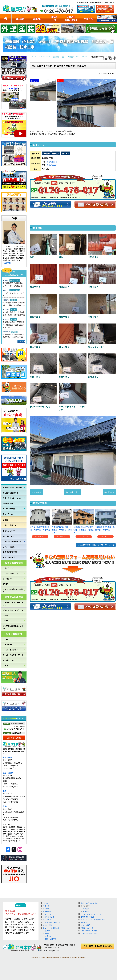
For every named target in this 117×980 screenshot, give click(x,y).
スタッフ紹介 (85, 925)
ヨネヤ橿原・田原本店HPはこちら (98, 946)
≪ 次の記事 (36, 492)
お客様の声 (47, 911)
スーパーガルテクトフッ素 (13, 655)
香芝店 (48, 931)
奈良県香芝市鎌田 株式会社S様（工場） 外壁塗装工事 (14, 304)
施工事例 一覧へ (73, 492)
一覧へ (21, 342)
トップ (6, 19)
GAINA (5, 584)
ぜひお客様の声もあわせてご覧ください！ (95, 545)
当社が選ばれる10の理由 (12, 488)
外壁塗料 (86, 909)
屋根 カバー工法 (9, 557)
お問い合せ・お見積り (14, 738)
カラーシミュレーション (12, 498)
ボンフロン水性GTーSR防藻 (13, 590)
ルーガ (5, 665)
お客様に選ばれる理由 (71, 19)
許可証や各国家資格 (10, 493)
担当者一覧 (54, 19)
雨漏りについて (9, 531)
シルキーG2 (7, 644)
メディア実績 (48, 925)
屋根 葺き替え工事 (10, 552)
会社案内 (37, 19)
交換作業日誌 (8, 503)
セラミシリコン (9, 568)
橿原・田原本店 (51, 939)
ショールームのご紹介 (107, 19)
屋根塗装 (56, 153)
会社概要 (84, 922)
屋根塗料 (86, 911)
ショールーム (8, 514)
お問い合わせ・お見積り (89, 931)
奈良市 (5, 806)
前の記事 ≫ (109, 492)
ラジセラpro (8, 579)
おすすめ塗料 (85, 906)
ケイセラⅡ (7, 615)
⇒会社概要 (7, 263)
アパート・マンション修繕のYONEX (94, 920)
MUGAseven (52, 165)
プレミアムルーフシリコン (13, 610)
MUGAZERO (52, 162)
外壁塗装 (46, 153)
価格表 (5, 520)
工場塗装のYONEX (87, 917)
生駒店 (48, 933)
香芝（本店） (8, 757)
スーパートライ (9, 660)
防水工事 (66, 153)
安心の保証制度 (9, 509)
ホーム (45, 903)
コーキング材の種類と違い (13, 542)
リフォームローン (10, 525)
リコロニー (7, 639)
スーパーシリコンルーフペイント (13, 294)
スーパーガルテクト (10, 650)
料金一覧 (88, 19)
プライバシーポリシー (89, 933)
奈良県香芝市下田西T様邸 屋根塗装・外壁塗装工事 (14, 336)
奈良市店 (48, 936)
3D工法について (9, 536)
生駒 (4, 791)
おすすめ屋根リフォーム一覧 (91, 914)
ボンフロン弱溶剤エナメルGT (13, 627)
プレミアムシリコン (10, 573)
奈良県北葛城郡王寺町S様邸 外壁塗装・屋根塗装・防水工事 (13, 325)
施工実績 (20, 19)
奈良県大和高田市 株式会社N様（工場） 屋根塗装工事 (14, 314)
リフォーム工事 (9, 547)
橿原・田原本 (8, 773)
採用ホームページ (87, 928)
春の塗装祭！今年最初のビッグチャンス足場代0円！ (13, 284)
